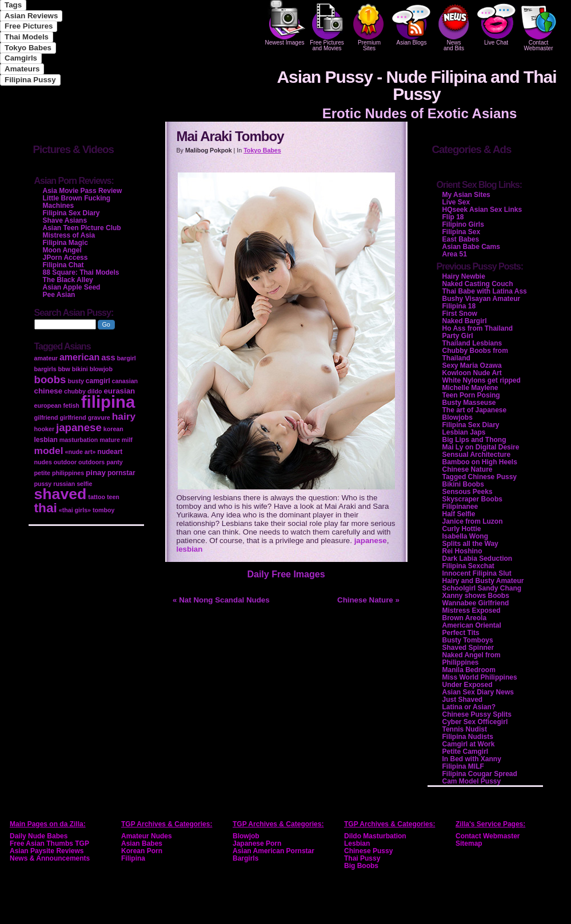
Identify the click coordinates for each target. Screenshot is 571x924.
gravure (99, 417)
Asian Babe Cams (471, 247)
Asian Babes (142, 843)
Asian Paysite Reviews (47, 851)
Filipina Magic (65, 243)
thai (46, 508)
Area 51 (455, 254)
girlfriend (73, 417)
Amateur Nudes (147, 836)
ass (108, 357)
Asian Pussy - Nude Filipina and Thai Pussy (416, 85)
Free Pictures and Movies (327, 26)
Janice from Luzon (473, 521)
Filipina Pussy (30, 80)
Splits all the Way (470, 544)
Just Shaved (463, 700)
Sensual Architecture (477, 455)
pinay (96, 473)
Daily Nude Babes (39, 836)
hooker (45, 429)
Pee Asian (59, 295)
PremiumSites (369, 26)
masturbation (79, 440)
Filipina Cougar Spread (480, 774)
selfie (84, 484)
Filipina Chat (63, 265)
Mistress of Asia (69, 235)
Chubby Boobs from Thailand (475, 354)
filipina (108, 402)
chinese (49, 391)
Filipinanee (460, 507)
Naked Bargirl (465, 321)
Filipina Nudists (468, 737)
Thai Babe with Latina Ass (485, 291)
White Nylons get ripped (482, 380)
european (48, 405)
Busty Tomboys (468, 640)
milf (127, 440)
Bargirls (245, 858)
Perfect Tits (461, 633)
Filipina (133, 858)
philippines (68, 473)
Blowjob (246, 836)
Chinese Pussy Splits (477, 714)
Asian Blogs (412, 23)
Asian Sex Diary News (478, 692)
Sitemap (469, 843)
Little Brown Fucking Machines (77, 202)
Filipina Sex (462, 232)
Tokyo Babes (28, 48)
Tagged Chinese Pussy (480, 477)
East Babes (461, 239)
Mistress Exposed (472, 610)
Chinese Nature (468, 469)
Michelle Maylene (470, 388)
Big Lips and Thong (474, 440)
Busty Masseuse (469, 403)
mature (110, 440)
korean (113, 429)
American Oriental (472, 625)
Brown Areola (465, 618)
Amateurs (22, 69)
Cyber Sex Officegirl (475, 722)
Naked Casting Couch (478, 284)
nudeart (110, 452)
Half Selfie (459, 514)
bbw (64, 369)
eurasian (119, 391)
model (49, 451)
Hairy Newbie (464, 276)
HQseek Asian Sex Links (482, 210)
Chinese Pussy (368, 851)
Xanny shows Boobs (476, 596)
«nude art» (81, 452)
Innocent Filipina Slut (477, 573)
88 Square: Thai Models (81, 272)
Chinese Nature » (368, 600)
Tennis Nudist (465, 729)
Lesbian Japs (464, 432)
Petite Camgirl (466, 752)
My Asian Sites (466, 195)
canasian (125, 381)
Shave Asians (65, 220)
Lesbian (357, 843)
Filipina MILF (463, 766)
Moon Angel (62, 250)
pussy (43, 484)
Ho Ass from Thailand (478, 328)
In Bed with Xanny (472, 759)
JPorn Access (65, 258)
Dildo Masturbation (375, 836)
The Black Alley (68, 280)
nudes (43, 462)
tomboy (103, 510)
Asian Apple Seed (72, 287)
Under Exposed (468, 685)
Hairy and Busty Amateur (483, 581)
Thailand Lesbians (472, 343)
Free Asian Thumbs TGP (49, 843)
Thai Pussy (362, 858)
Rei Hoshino (462, 551)
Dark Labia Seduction (478, 559)
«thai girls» (75, 510)
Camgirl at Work (469, 744)
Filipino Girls (463, 224)
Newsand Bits (454, 26)
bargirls (45, 369)
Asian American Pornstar (273, 851)
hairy (124, 416)
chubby (75, 391)
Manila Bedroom (469, 670)
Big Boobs (361, 866)
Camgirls (21, 58)
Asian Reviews (31, 16)
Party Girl (458, 336)
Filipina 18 (459, 306)
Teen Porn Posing (471, 395)
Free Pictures (29, 26)
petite (42, 473)
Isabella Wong (465, 536)
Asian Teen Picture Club (82, 228)
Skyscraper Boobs (472, 499)
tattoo (97, 497)
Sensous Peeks (468, 492)
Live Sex (456, 202)
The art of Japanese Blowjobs (475, 414)
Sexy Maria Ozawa (472, 365)
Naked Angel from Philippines (472, 659)
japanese (371, 541)
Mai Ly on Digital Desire (481, 447)
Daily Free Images (286, 574)
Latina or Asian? (469, 707)
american (79, 357)
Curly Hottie (462, 529)
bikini (80, 369)
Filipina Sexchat (468, 566)
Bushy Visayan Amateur (482, 299)
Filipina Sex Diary (471, 425)
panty (114, 462)
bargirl (127, 358)
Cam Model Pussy (472, 781)
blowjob (101, 369)
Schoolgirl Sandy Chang (482, 588)
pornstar (121, 473)
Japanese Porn (257, 843)
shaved (61, 494)
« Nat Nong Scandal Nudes (221, 600)
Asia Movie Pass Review (83, 191)
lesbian (190, 549)
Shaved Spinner (468, 648)
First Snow (460, 314)
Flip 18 (453, 217)
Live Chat (496, 23)
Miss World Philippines (480, 677)
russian (64, 484)
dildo (95, 391)
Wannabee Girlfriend (476, 603)
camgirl (98, 381)
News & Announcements (50, 858)
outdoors (91, 462)
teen (113, 497)
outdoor (65, 462)
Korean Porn (142, 851)
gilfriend (46, 417)
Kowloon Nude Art (472, 373)
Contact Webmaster (538, 26)
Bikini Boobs (463, 484)
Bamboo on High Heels (480, 462)
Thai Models (27, 37)
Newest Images (285, 23)
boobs (50, 379)
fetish (71, 405)
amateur (46, 358)
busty (75, 381)
